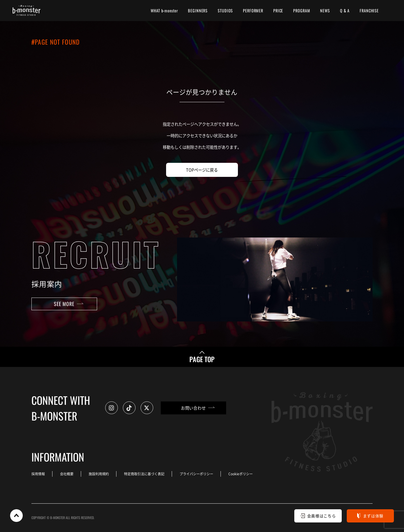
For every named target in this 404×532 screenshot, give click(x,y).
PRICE (278, 11)
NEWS (325, 11)
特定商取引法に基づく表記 (144, 474)
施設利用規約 (99, 474)
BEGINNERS (198, 11)
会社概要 (67, 474)
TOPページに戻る (202, 170)
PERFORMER (253, 11)
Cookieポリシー (241, 474)
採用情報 (38, 474)
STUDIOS (225, 11)
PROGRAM (302, 11)
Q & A (345, 11)
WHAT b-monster (164, 11)
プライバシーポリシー (196, 474)
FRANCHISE (369, 11)
